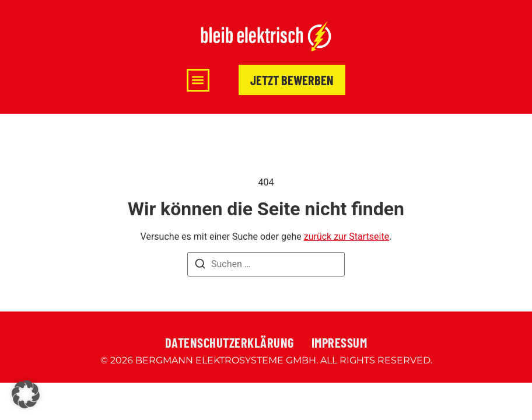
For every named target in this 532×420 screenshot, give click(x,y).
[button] (198, 80)
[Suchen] (200, 266)
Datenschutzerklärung (230, 342)
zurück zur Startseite (346, 237)
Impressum (339, 342)
